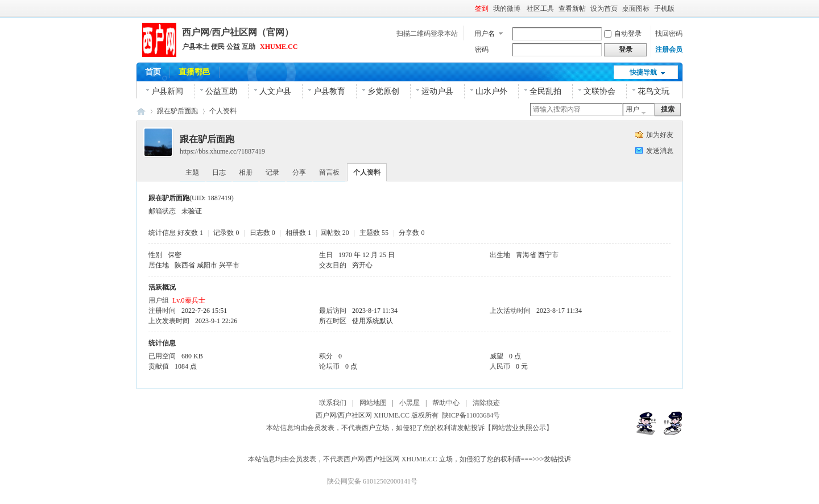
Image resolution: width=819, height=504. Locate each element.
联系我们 (333, 403)
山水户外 (491, 91)
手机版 (664, 9)
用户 (632, 109)
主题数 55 (374, 233)
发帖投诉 (471, 428)
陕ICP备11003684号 (473, 415)
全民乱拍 (545, 91)
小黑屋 (409, 403)
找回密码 (669, 34)
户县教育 (329, 91)
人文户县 (275, 91)
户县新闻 (167, 91)
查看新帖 (572, 9)
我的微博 (508, 9)
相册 (246, 172)
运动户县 (437, 91)
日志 (219, 172)
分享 (299, 172)
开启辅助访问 (680, 8)
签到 (482, 9)
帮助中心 (446, 403)
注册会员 (669, 49)
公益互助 (221, 91)
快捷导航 (643, 72)
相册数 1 (298, 233)
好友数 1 (190, 233)
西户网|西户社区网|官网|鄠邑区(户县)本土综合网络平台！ (141, 111)
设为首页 (604, 9)
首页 (153, 72)
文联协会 (599, 91)
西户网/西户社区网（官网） (238, 32)
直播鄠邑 (195, 72)
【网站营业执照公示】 (519, 428)
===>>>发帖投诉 (546, 459)
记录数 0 (226, 233)
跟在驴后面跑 (177, 111)
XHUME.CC (279, 47)
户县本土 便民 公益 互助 (219, 47)
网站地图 (373, 403)
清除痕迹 (486, 403)
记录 (272, 172)
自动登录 (623, 34)
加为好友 (660, 135)
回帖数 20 (335, 233)
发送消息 (660, 151)
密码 (482, 49)
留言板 (329, 172)
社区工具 (540, 9)
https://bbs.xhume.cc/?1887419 (222, 151)
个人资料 (223, 111)
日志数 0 (262, 233)
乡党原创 (383, 91)
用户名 (485, 34)
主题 (192, 172)
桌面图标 (636, 9)
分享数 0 (411, 233)
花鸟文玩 (653, 91)
